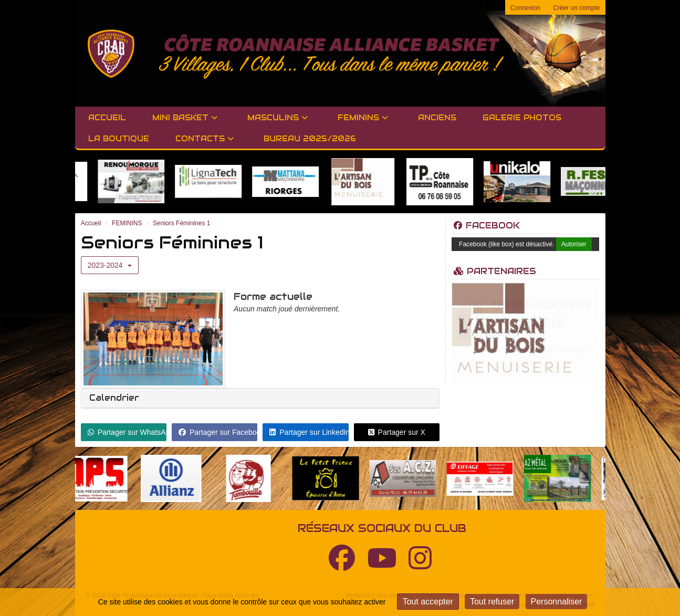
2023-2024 (110, 265)
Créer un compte (576, 8)
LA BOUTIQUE (119, 139)
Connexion (525, 8)
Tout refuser (492, 602)
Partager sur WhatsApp (127, 432)
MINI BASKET (185, 118)
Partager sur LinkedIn (309, 432)
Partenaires (495, 271)
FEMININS (363, 118)
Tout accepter (428, 602)
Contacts (205, 139)
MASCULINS (278, 118)
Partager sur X (397, 432)
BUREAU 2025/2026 (310, 139)
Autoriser (574, 244)
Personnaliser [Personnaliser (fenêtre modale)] (557, 602)
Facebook (487, 226)
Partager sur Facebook (218, 432)
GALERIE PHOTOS (522, 118)
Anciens (437, 118)
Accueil (107, 118)
